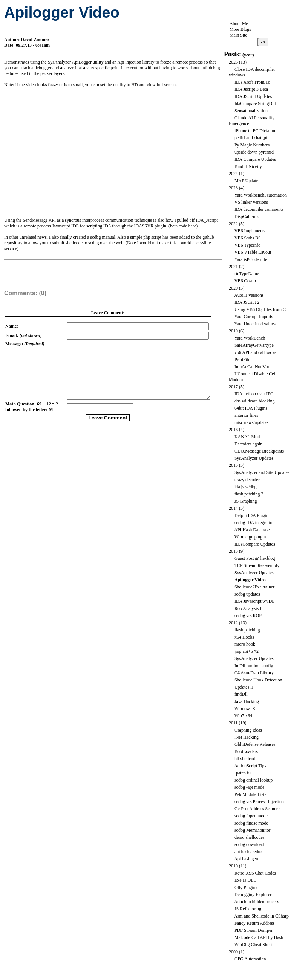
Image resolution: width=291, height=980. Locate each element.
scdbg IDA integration (255, 523)
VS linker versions (251, 202)
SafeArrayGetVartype (254, 345)
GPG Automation (250, 959)
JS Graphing (246, 501)
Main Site (238, 35)
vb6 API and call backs (255, 352)
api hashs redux (249, 852)
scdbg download (249, 844)
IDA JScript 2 (247, 302)
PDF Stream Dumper (253, 930)
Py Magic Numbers (252, 145)
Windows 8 (245, 709)
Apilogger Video (250, 580)
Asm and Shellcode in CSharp (261, 916)
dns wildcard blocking (255, 401)
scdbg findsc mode (251, 823)
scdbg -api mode (249, 787)
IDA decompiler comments (259, 209)
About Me (239, 24)
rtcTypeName (247, 274)
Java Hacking (247, 701)
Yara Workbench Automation (260, 195)
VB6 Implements (250, 231)
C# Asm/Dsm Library (254, 673)
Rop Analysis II (249, 608)
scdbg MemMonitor (253, 830)
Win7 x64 (243, 716)
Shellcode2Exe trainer (254, 587)
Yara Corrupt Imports (253, 317)
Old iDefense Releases (255, 744)
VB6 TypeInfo (247, 245)
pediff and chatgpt (251, 138)
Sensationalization (251, 111)
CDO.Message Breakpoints (259, 451)
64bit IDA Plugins (251, 408)
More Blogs (240, 29)
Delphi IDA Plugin (252, 515)
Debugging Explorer (253, 895)
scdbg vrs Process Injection (259, 802)
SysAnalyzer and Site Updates (262, 472)
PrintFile (242, 360)
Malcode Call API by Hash (259, 937)
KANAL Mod (247, 437)
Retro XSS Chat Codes (255, 873)
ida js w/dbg (246, 487)
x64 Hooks (244, 637)
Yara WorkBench (250, 338)
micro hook (245, 644)
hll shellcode (246, 759)
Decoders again (248, 444)
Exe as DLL (245, 880)
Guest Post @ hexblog (255, 558)
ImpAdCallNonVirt (252, 367)
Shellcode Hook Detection (258, 680)
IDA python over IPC (254, 394)
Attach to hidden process (257, 902)
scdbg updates (247, 594)
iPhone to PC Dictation (255, 131)
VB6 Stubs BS (248, 238)
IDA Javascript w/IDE (255, 601)
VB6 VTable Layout (253, 252)
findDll (241, 694)
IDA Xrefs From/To (252, 82)
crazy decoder (247, 480)
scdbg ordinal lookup (253, 780)
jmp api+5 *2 (247, 651)
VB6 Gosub (245, 281)
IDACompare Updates (255, 544)
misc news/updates (251, 422)
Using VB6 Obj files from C (260, 309)
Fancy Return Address (255, 923)
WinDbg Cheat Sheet (254, 945)
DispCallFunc (247, 216)
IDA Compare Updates (255, 159)
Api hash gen (246, 859)
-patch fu (243, 773)
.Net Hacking (247, 737)
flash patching (247, 630)
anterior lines (246, 415)
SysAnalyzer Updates (254, 458)
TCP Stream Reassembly (257, 565)
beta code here (183, 226)
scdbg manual (103, 237)
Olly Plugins (246, 887)
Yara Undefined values (255, 324)
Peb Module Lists (250, 794)
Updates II (244, 687)
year (248, 55)
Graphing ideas (248, 730)
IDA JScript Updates (253, 96)
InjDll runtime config (254, 666)
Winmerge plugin (250, 537)
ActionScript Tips (250, 766)
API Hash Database (252, 530)
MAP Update (246, 181)
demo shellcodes (250, 837)
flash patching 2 (249, 494)
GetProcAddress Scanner (257, 809)
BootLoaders (246, 751)
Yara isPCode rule (250, 259)
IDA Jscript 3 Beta (251, 89)
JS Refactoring (248, 909)
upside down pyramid (254, 152)
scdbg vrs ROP (248, 616)
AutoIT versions (249, 295)
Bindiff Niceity (248, 166)
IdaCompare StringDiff (255, 104)
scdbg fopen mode (251, 816)
